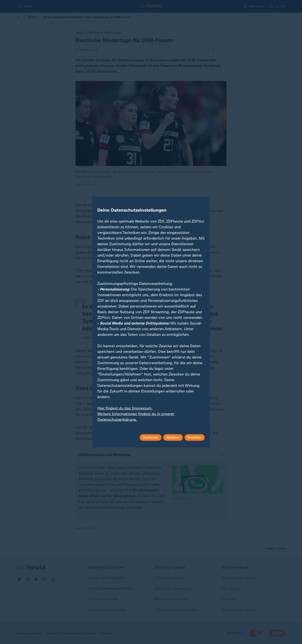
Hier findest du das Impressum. (125, 408)
